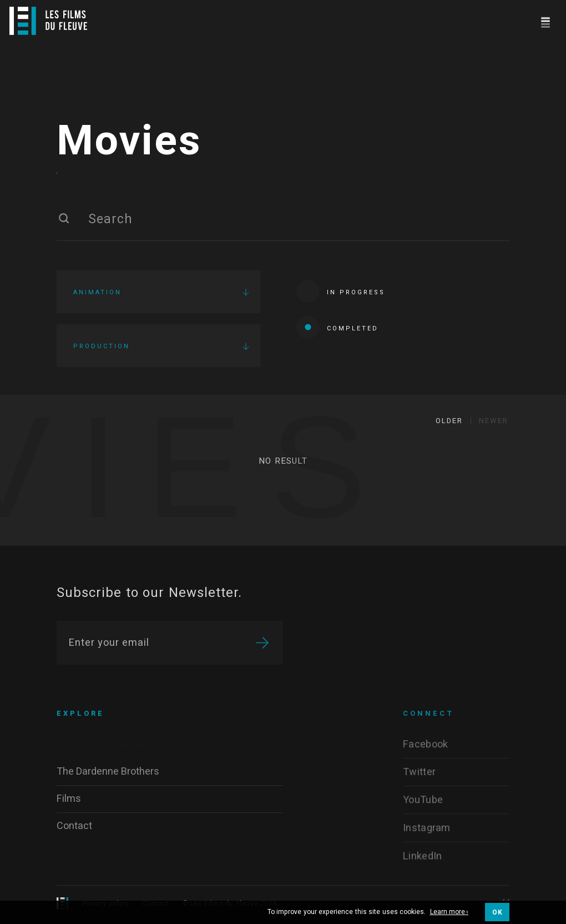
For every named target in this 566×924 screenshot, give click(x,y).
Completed (337, 327)
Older (449, 421)
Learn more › (449, 912)
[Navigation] (545, 21)
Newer (494, 421)
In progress (341, 291)
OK (497, 912)
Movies (129, 142)
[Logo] (48, 21)
